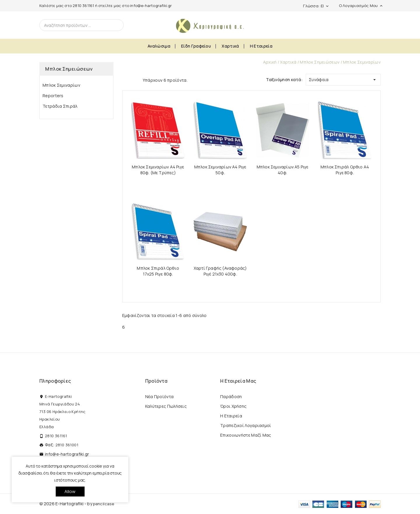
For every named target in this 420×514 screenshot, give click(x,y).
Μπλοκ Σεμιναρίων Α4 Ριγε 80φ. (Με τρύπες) (158, 170)
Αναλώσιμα (159, 46)
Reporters (53, 96)
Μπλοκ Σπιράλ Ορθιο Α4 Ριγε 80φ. (345, 170)
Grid (125, 80)
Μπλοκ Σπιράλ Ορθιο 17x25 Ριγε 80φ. (158, 271)
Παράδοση (231, 397)
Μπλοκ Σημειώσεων (69, 69)
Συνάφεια (343, 78)
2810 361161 (83, 6)
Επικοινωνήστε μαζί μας (246, 435)
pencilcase (104, 504)
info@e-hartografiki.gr (151, 6)
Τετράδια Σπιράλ (60, 106)
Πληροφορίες (55, 381)
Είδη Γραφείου (196, 46)
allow (70, 491)
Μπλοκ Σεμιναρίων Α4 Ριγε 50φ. (220, 170)
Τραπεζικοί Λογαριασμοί (246, 425)
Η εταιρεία (261, 46)
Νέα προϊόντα (160, 397)
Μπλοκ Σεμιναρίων (61, 85)
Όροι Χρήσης (233, 406)
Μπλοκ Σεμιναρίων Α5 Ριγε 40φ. (283, 170)
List (135, 80)
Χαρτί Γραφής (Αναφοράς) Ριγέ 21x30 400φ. (220, 271)
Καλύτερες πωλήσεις (166, 406)
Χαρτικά (230, 46)
